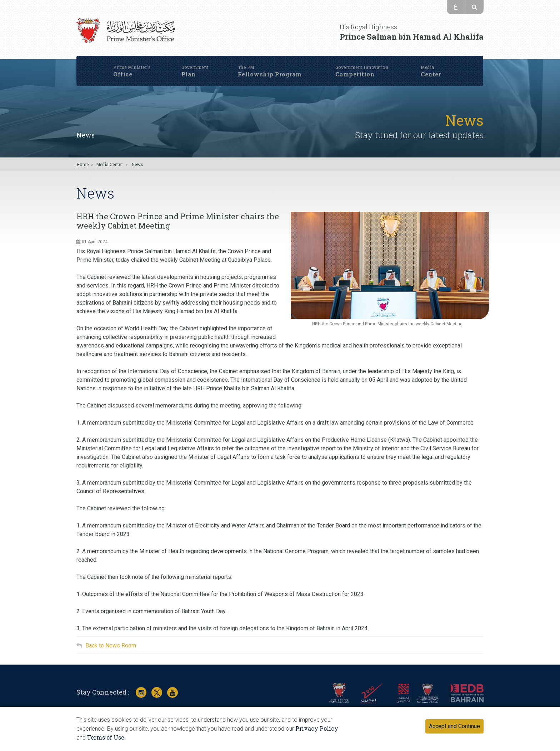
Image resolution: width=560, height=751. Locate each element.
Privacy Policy (317, 728)
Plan (198, 59)
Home (82, 164)
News (86, 135)
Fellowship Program (275, 59)
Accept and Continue (454, 726)
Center (434, 59)
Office (135, 59)
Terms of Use (106, 737)
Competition (366, 59)
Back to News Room (111, 645)
